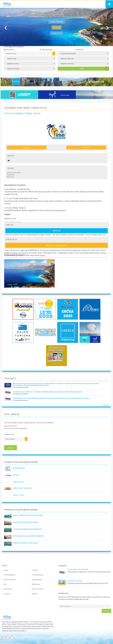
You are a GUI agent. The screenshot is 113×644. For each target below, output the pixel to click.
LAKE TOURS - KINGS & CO (23, 488)
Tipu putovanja (47, 50)
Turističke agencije (10, 575)
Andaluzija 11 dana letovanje (26, 522)
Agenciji (80, 50)
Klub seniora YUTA (38, 589)
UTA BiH (16, 475)
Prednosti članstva (38, 575)
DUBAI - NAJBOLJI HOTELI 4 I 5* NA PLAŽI (28, 515)
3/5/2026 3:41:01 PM (20, 400)
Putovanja (35, 570)
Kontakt (34, 594)
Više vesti (106, 405)
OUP (5, 584)
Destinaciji (10, 50)
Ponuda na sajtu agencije (56, 245)
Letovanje (7, 594)
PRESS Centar (36, 584)
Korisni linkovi (8, 589)
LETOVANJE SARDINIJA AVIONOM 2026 (27, 529)
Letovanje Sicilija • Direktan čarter (28, 536)
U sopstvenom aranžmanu (17, 429)
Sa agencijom (12, 426)
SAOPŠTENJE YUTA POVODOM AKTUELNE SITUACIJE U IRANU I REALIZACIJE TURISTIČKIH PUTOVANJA (51, 398)
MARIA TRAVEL (19, 482)
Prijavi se (106, 611)
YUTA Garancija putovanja (78, 569)
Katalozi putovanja (75, 581)
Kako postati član (37, 580)
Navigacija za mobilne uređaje (109, 4)
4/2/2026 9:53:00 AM (20, 394)
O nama (6, 570)
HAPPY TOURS (18, 495)
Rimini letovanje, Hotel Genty (26, 543)
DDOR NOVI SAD (19, 468)
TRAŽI (81, 69)
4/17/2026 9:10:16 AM (21, 387)
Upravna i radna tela (10, 580)
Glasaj (11, 448)
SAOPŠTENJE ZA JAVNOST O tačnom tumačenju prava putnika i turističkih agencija (48, 392)
